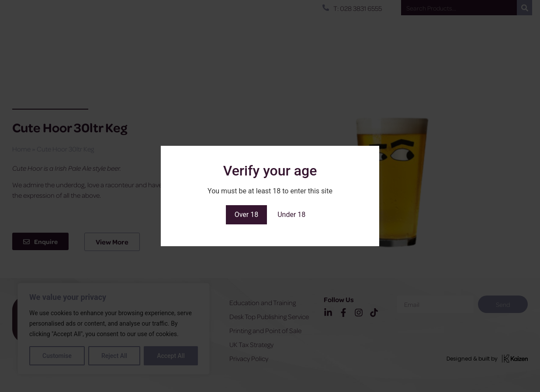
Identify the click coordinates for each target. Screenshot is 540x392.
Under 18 (291, 215)
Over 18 (247, 215)
